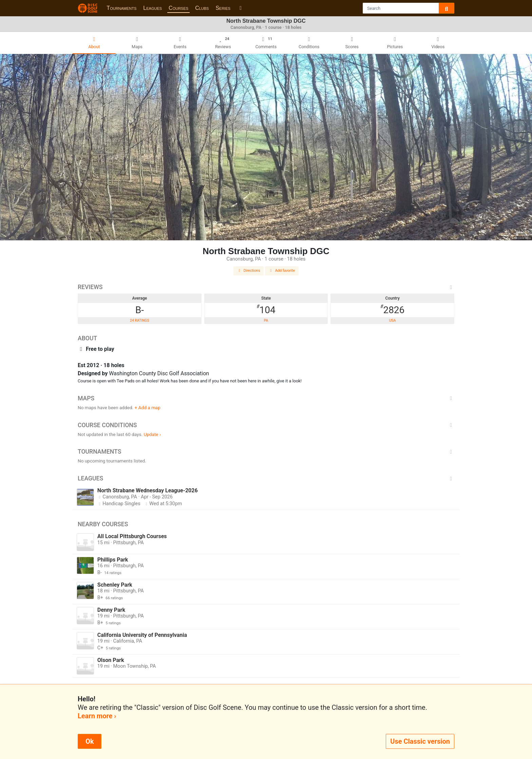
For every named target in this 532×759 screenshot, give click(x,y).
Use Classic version (420, 741)
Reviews (266, 287)
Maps (266, 398)
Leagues (153, 8)
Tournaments (121, 8)
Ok (90, 741)
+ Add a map (148, 407)
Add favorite (282, 271)
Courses (178, 8)
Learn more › (97, 716)
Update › (152, 434)
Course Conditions (266, 425)
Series (223, 8)
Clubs (202, 8)
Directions (249, 271)
